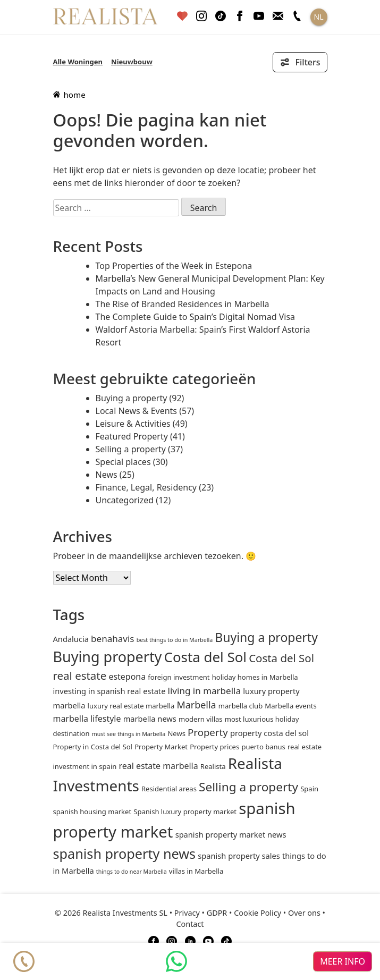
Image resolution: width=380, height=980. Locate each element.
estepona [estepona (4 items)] (127, 677)
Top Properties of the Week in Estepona (174, 266)
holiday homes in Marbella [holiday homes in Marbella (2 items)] (255, 677)
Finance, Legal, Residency (146, 487)
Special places (123, 462)
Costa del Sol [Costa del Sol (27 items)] (205, 657)
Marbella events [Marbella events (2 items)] (290, 706)
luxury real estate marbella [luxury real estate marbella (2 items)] (131, 706)
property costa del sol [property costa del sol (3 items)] (269, 733)
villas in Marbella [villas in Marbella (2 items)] (196, 871)
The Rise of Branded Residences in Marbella (183, 304)
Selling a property (131, 449)
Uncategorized (125, 500)
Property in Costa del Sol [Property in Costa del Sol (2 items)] (93, 747)
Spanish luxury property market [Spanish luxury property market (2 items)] (185, 812)
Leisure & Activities (133, 424)
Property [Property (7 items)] (208, 732)
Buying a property (132, 398)
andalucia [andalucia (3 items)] (71, 639)
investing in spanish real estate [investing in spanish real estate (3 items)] (109, 691)
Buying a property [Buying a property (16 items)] (266, 637)
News (107, 475)
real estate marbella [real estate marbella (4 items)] (158, 766)
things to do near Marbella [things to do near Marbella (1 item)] (132, 872)
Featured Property (132, 436)
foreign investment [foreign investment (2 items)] (179, 677)
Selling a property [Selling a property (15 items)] (248, 787)
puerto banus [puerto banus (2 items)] (263, 747)
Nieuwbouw (132, 62)
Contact (190, 924)
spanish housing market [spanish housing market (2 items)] (92, 812)
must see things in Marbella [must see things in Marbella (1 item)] (129, 734)
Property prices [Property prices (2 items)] (214, 747)
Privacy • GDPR (201, 913)
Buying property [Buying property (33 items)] (108, 657)
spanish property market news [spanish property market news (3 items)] (231, 834)
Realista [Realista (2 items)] (213, 766)
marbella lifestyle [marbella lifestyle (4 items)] (87, 719)
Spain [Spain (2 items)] (309, 789)
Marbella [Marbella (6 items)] (196, 705)
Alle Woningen (78, 62)
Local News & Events (137, 411)
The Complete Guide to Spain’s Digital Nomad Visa (196, 317)
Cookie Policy (257, 913)
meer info (343, 961)
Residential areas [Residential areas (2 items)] (169, 789)
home (69, 95)
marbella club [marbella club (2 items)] (240, 706)
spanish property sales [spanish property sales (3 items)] (239, 856)
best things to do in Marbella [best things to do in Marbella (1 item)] (175, 640)
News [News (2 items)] (176, 733)
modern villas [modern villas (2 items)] (201, 719)
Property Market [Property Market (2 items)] (161, 747)
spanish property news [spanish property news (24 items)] (125, 854)
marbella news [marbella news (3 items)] (150, 719)
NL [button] (319, 17)
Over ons (304, 913)
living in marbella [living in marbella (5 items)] (204, 691)
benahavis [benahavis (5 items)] (112, 639)
